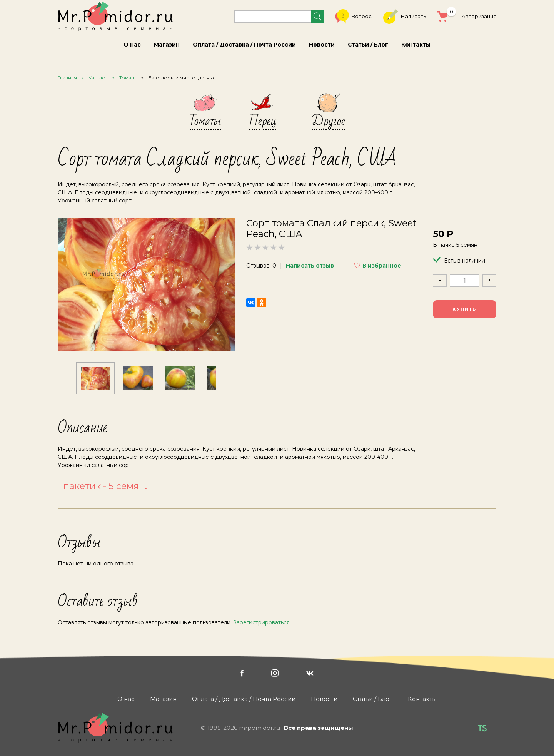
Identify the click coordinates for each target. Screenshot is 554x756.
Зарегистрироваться (261, 622)
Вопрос (353, 17)
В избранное (382, 266)
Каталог (98, 78)
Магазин (167, 45)
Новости (322, 45)
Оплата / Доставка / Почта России (244, 45)
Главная (67, 78)
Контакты (416, 45)
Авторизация (479, 16)
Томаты (128, 78)
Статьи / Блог (368, 45)
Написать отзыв (310, 266)
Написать (405, 17)
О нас (132, 45)
